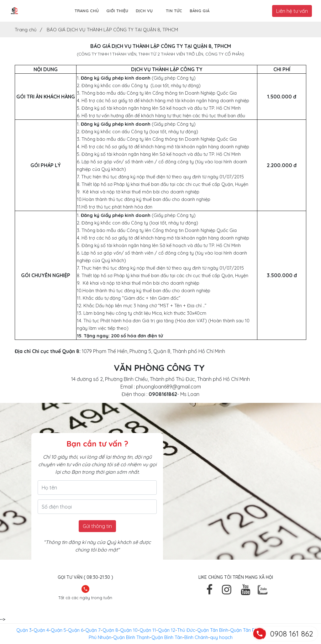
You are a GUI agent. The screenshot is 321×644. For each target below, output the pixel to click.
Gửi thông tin (97, 526)
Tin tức (174, 11)
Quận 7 (93, 630)
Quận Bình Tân (167, 637)
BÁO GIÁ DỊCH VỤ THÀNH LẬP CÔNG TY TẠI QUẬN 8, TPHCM (112, 30)
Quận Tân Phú (245, 630)
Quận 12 (167, 630)
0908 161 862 (292, 634)
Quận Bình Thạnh (131, 637)
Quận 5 (58, 630)
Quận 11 (148, 630)
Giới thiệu (117, 11)
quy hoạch (221, 637)
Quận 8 (110, 630)
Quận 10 (129, 630)
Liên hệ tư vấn (292, 11)
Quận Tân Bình (213, 630)
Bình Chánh (196, 637)
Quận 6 (76, 630)
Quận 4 (41, 630)
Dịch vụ (144, 11)
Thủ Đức (186, 630)
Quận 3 (24, 630)
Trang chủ (87, 11)
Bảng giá (200, 11)
